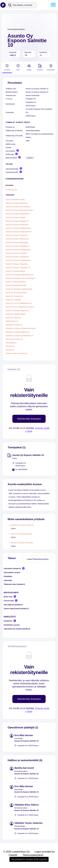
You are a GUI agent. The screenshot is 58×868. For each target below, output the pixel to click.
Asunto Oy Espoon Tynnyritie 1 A (18, 268)
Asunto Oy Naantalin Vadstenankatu (19, 289)
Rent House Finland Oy (14, 339)
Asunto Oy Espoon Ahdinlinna (17, 203)
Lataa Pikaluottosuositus (38, 559)
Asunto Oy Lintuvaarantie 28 (21, 534)
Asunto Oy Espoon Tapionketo (17, 264)
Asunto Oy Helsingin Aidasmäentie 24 (20, 275)
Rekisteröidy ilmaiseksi (29, 419)
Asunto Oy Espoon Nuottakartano (18, 250)
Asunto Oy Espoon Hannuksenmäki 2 (20, 210)
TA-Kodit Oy (10, 346)
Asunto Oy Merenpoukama (16, 282)
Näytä (30, 158)
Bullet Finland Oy (12, 321)
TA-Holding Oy (11, 343)
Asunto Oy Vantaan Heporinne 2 (18, 311)
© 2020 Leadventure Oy (16, 852)
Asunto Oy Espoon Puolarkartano (18, 260)
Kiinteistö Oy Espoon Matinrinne (18, 332)
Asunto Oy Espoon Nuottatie (16, 253)
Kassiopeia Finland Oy (14, 325)
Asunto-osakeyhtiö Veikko (15, 199)
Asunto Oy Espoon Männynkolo (17, 239)
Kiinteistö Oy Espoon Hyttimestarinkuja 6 (21, 328)
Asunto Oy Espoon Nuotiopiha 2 (18, 246)
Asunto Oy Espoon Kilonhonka (17, 225)
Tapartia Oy (10, 350)
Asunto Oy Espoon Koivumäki (22, 543)
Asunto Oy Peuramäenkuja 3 (16, 293)
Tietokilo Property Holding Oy (17, 354)
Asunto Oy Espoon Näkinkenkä (17, 257)
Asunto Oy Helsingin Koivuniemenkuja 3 (21, 278)
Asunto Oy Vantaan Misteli (15, 314)
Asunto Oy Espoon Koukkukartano (18, 228)
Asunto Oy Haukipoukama (15, 271)
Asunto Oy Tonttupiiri (13, 300)
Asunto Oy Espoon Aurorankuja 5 (18, 207)
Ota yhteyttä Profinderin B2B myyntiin (29, 859)
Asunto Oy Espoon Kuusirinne (17, 235)
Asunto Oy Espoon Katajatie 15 (17, 221)
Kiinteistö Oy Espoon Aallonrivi (22, 525)
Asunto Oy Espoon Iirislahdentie (18, 214)
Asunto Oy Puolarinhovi (14, 296)
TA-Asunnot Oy (11, 190)
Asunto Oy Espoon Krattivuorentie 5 (19, 232)
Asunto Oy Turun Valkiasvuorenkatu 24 (20, 307)
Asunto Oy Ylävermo (13, 318)
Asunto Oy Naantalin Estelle (16, 285)
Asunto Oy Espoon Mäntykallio (17, 242)
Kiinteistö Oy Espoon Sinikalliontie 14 (19, 336)
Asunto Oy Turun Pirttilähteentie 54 (19, 303)
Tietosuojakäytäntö (33, 855)
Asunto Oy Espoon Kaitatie (16, 217)
